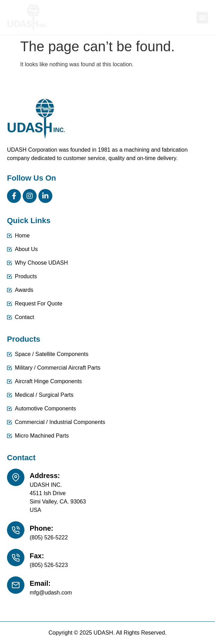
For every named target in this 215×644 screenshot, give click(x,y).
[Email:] (16, 585)
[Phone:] (16, 530)
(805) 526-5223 (49, 565)
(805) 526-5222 (49, 537)
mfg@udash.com (51, 593)
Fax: (37, 556)
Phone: (42, 528)
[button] (202, 18)
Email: (40, 583)
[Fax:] (16, 558)
